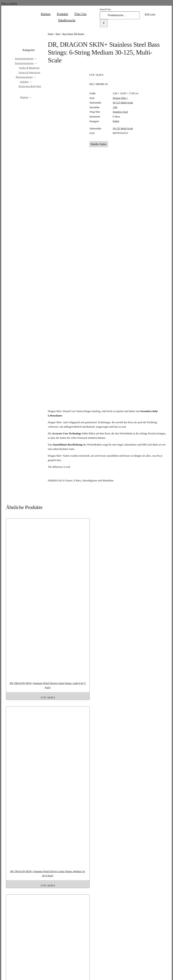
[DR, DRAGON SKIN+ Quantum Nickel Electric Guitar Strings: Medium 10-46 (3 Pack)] (86, 862)
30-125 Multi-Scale (123, 103)
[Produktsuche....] (120, 15)
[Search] (104, 23)
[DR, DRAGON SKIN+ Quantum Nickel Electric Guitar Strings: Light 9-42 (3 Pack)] (86, 674)
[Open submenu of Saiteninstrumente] (41, 59)
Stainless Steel (120, 112)
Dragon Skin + (120, 98)
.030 (115, 107)
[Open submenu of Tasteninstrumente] (41, 63)
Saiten (116, 121)
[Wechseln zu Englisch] (153, 19)
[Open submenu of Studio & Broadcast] (37, 68)
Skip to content (9, 3)
